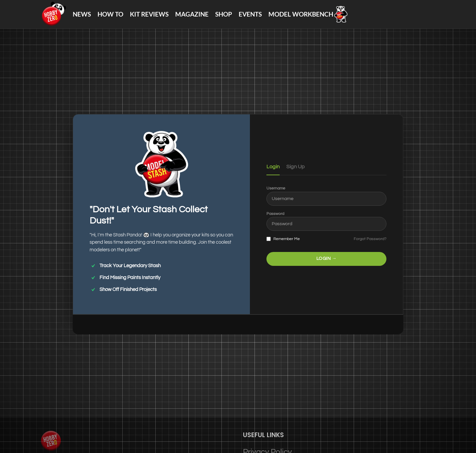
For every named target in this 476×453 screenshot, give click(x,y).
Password (275, 220)
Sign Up (296, 173)
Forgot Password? (370, 245)
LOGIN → (327, 265)
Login (273, 173)
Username (276, 194)
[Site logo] (57, 17)
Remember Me (283, 245)
